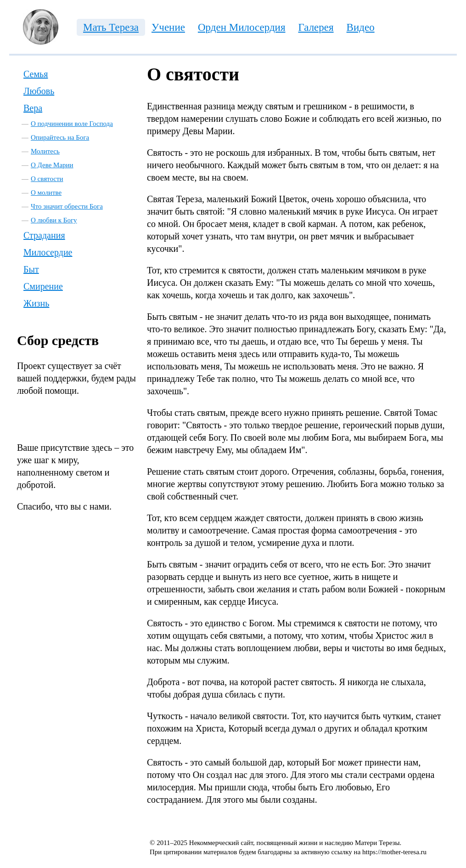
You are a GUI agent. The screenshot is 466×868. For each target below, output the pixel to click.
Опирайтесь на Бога (60, 137)
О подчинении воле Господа (72, 124)
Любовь (39, 91)
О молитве (46, 193)
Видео (361, 27)
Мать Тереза (111, 27)
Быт (31, 269)
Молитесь (45, 151)
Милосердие (48, 252)
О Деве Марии (52, 165)
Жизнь (36, 303)
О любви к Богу (54, 220)
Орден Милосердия (242, 27)
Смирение (43, 286)
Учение (168, 27)
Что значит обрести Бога (67, 206)
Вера (33, 108)
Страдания (44, 235)
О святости (47, 179)
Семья (36, 74)
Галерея (316, 27)
